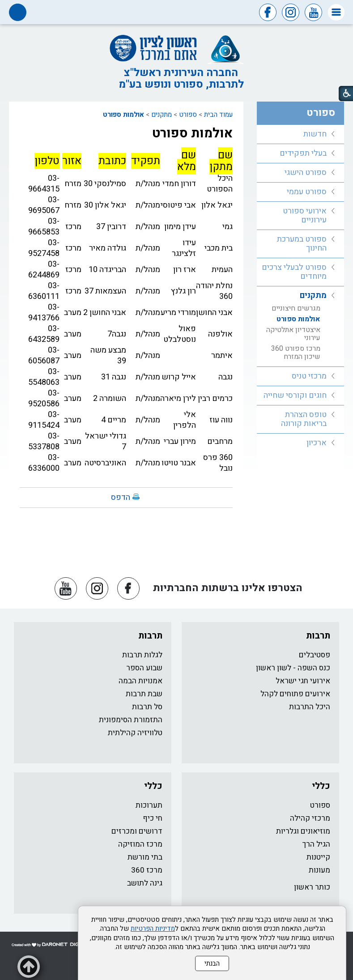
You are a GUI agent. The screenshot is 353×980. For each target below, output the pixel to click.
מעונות (319, 870)
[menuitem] (300, 134)
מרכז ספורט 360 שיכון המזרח (296, 353)
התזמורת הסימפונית (131, 720)
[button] (336, 12)
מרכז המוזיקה (140, 844)
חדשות (315, 134)
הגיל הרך (316, 844)
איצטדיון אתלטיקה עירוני (293, 334)
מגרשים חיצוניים (296, 308)
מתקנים (162, 115)
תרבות (318, 636)
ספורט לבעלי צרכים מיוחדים (294, 272)
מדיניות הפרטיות (153, 929)
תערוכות (149, 805)
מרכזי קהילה (310, 818)
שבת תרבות (144, 694)
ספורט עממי (307, 192)
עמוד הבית (218, 115)
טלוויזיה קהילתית (135, 733)
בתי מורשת (145, 857)
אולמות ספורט (123, 115)
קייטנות (318, 857)
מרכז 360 (147, 870)
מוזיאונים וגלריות (303, 831)
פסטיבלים (315, 655)
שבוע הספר (144, 668)
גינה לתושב (145, 883)
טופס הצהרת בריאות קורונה (304, 419)
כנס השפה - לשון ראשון (293, 668)
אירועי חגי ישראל (303, 681)
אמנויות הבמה (140, 681)
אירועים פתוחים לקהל (295, 694)
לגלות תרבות (142, 655)
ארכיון (317, 443)
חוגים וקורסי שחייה (295, 395)
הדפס (121, 497)
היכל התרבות (310, 707)
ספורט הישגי (306, 173)
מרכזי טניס (309, 376)
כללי (321, 786)
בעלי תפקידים (303, 153)
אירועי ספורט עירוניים (305, 215)
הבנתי (212, 963)
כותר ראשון (312, 887)
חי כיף (153, 818)
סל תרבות (147, 707)
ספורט (188, 115)
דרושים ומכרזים (137, 831)
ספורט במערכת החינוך (302, 244)
